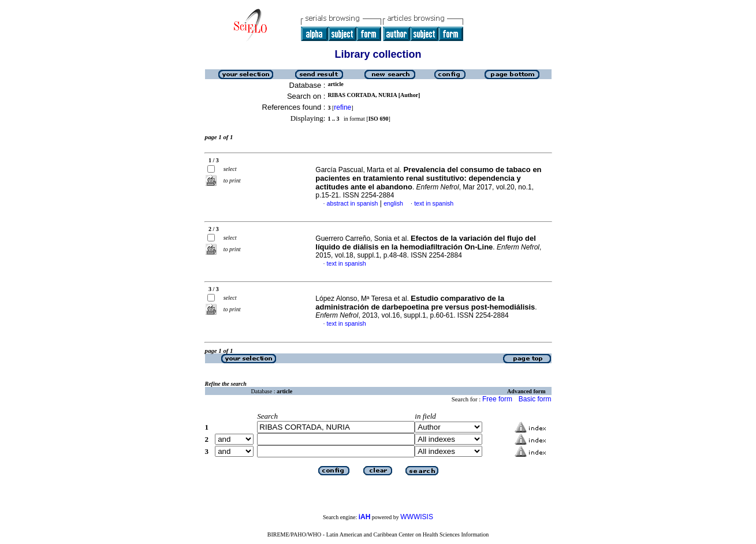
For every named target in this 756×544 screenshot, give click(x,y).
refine (342, 107)
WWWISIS (417, 517)
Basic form (535, 399)
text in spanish (434, 203)
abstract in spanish (353, 203)
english (393, 203)
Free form (497, 399)
